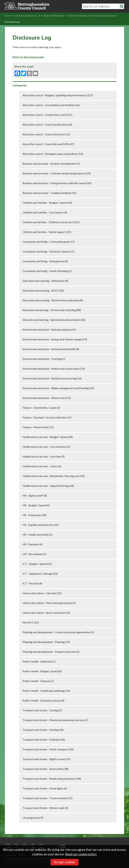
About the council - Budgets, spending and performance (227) (58, 95)
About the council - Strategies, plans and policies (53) (53, 154)
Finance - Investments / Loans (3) (41, 408)
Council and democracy (27, 16)
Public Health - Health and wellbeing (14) (46, 691)
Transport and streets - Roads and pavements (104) (52, 779)
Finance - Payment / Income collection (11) (47, 417)
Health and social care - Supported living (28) (48, 486)
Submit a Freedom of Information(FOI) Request (93, 16)
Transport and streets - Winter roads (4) (45, 808)
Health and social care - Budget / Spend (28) (48, 437)
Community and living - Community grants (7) (48, 242)
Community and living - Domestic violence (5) (48, 251)
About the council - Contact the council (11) (47, 115)
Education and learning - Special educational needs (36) (54, 320)
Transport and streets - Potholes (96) (44, 739)
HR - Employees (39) (34, 515)
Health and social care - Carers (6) (42, 466)
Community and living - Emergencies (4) (45, 261)
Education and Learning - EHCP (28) (43, 290)
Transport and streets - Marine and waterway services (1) (55, 720)
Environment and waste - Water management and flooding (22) (58, 388)
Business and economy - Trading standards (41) (50, 193)
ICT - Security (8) (32, 583)
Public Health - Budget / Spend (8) (42, 671)
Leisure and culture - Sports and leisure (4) (46, 613)
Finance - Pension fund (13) (38, 427)
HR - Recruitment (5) (34, 554)
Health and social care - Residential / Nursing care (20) (54, 476)
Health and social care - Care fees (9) (44, 456)
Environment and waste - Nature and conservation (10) (54, 369)
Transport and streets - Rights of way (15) (46, 759)
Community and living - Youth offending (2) (47, 271)
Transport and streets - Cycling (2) (42, 710)
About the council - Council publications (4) (47, 124)
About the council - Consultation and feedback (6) (51, 105)
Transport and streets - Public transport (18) (48, 749)
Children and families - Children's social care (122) (51, 222)
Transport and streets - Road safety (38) (45, 769)
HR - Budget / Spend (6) (36, 505)
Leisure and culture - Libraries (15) (42, 593)
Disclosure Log (12, 22)
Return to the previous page (28, 57)
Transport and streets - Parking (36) (43, 730)
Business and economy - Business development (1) (51, 164)
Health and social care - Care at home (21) (46, 447)
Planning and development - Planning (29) (46, 642)
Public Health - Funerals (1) (38, 681)
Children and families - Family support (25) (47, 232)
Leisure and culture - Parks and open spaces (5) (49, 603)
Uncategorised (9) (33, 818)
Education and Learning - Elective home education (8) (53, 300)
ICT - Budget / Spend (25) (37, 564)
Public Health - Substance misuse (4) (43, 700)
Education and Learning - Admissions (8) (45, 281)
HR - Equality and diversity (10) (40, 525)
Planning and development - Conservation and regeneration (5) (58, 632)
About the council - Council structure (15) (46, 134)
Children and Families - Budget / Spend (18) (47, 203)
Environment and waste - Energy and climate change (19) (55, 339)
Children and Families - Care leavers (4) (45, 212)
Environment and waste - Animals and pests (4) (49, 329)
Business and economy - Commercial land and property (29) (57, 173)
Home (9, 16)
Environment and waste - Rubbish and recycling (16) (52, 378)
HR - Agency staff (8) (35, 495)
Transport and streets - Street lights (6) (45, 788)
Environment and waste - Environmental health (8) (51, 349)
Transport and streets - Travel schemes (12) (47, 798)
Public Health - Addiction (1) (39, 661)
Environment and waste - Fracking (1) (44, 359)
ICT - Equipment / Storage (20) (40, 574)
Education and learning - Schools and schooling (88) (52, 310)
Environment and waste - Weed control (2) (47, 398)
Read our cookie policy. (81, 854)
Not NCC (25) (31, 622)
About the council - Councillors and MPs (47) (48, 144)
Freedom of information (54, 16)
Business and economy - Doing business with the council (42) (57, 183)
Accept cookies (65, 862)
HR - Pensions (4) (32, 544)
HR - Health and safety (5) (37, 534)
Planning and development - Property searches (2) (51, 652)
